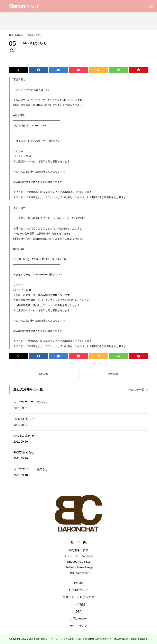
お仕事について (78, 590)
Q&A (78, 611)
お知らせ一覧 (136, 390)
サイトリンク (78, 626)
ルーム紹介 (78, 604)
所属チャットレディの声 (78, 597)
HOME (78, 583)
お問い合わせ (78, 619)
